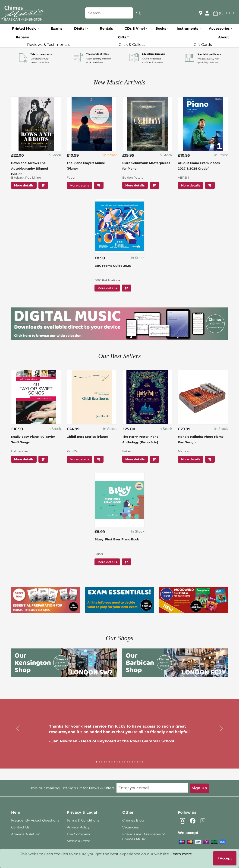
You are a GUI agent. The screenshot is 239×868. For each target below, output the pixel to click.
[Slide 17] (137, 762)
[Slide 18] (140, 762)
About (223, 37)
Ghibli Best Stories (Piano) (87, 437)
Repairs (22, 37)
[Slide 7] (112, 762)
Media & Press (79, 841)
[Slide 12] (125, 762)
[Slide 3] (102, 762)
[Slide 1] (97, 762)
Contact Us (20, 827)
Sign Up (199, 788)
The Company (78, 834)
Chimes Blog (133, 820)
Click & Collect (132, 45)
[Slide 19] (143, 762)
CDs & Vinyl (135, 28)
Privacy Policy (78, 827)
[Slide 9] (117, 762)
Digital (80, 28)
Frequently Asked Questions (35, 820)
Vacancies (131, 827)
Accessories (219, 28)
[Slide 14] (130, 762)
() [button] (223, 13)
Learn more (181, 854)
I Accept (225, 858)
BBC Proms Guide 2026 (113, 266)
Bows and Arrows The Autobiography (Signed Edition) (30, 169)
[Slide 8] (115, 762)
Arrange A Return (26, 834)
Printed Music (24, 28)
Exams (57, 28)
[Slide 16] (135, 762)
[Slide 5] (107, 762)
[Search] (138, 13)
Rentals (106, 28)
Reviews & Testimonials (49, 45)
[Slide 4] (104, 762)
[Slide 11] (122, 762)
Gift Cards (203, 45)
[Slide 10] (120, 762)
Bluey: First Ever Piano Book (117, 539)
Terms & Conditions (83, 820)
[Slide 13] (127, 762)
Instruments (187, 28)
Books (161, 28)
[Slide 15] (132, 762)
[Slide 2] (99, 762)
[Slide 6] (109, 762)
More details (24, 185)
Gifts (122, 37)
